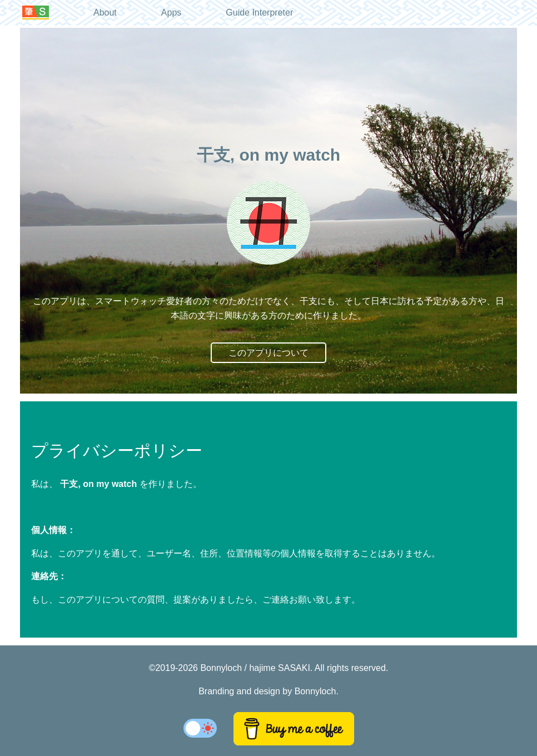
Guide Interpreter (259, 13)
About (105, 13)
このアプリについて (268, 353)
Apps (171, 13)
